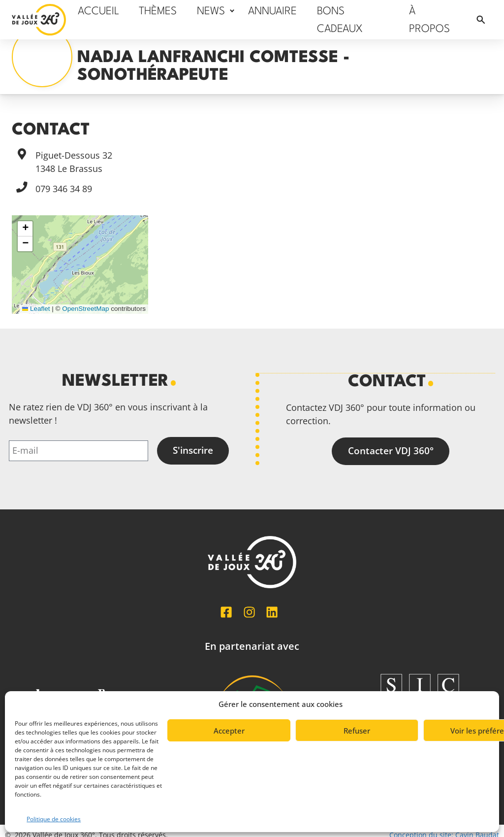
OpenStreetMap (85, 309)
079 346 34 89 (64, 189)
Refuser (357, 731)
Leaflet (36, 309)
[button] (25, 229)
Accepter (229, 731)
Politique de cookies (54, 819)
